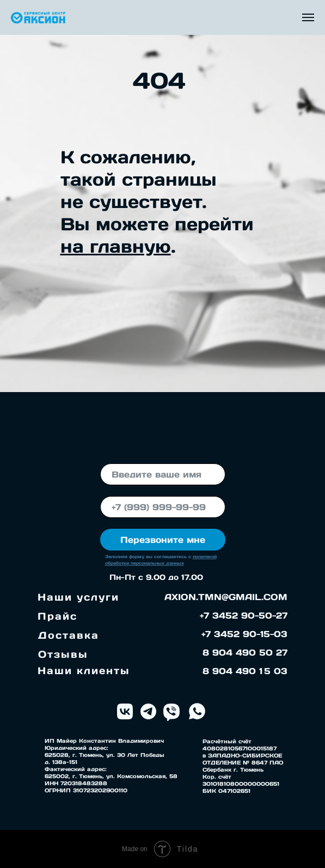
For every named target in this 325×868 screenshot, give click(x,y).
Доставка (69, 635)
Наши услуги (78, 597)
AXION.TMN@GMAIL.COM (226, 597)
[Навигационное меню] (308, 17)
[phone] (163, 507)
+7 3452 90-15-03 (244, 634)
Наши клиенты (84, 671)
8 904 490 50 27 (245, 652)
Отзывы (63, 654)
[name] (163, 474)
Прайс (57, 616)
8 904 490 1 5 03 (245, 671)
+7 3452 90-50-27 (244, 615)
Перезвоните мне (163, 540)
